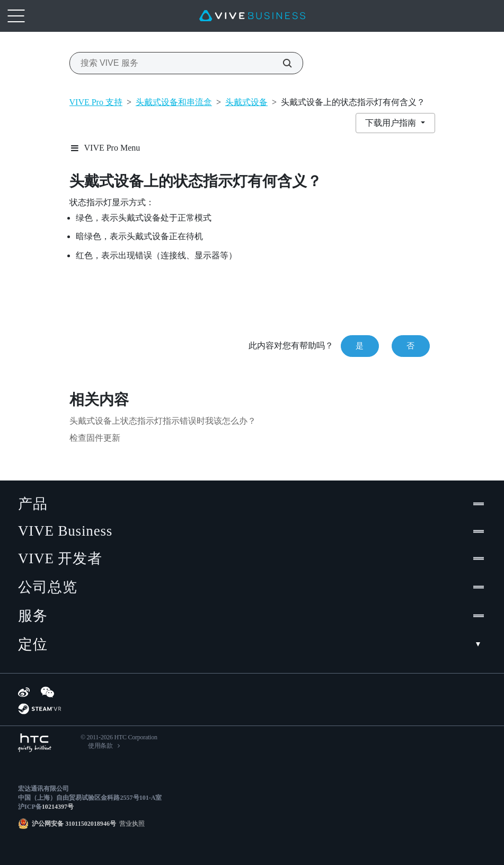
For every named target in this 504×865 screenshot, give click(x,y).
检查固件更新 (95, 438)
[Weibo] (24, 692)
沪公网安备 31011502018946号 (74, 824)
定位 (252, 644)
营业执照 (130, 824)
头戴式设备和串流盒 (174, 102)
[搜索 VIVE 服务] (281, 63)
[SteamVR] (39, 709)
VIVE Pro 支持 (96, 102)
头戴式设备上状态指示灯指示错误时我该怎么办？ (163, 421)
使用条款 (100, 746)
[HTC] (35, 743)
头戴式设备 (246, 102)
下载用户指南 (392, 123)
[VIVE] (252, 16)
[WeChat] (47, 692)
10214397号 (58, 807)
